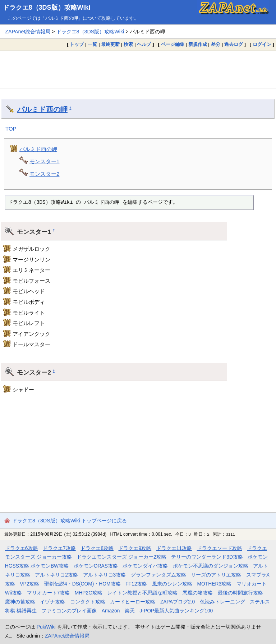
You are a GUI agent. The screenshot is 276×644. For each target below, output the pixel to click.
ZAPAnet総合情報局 (28, 32)
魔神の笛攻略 (20, 602)
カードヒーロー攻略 (133, 602)
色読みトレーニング (222, 602)
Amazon (111, 611)
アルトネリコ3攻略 (105, 575)
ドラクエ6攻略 (22, 548)
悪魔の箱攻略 (198, 593)
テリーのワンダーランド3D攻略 (207, 557)
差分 (216, 44)
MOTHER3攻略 (214, 584)
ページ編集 (173, 44)
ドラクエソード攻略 (220, 548)
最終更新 (110, 44)
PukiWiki (46, 627)
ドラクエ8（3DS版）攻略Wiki (47, 8)
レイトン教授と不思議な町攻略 (142, 593)
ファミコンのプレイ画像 (69, 611)
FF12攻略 (136, 584)
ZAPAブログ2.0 (178, 602)
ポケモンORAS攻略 (96, 566)
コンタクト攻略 (88, 602)
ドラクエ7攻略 (59, 548)
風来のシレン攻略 (172, 584)
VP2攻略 (29, 584)
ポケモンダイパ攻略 (145, 566)
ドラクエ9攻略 (135, 548)
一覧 (92, 44)
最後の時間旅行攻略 (240, 593)
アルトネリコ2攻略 (56, 575)
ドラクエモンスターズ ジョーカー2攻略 (121, 557)
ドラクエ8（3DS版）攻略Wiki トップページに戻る (70, 521)
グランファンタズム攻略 (158, 575)
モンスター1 (44, 161)
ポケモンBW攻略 (50, 566)
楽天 (130, 611)
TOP (11, 129)
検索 (128, 44)
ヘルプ (144, 44)
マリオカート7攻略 (49, 593)
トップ (77, 44)
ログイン (262, 44)
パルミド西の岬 (42, 109)
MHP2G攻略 (89, 593)
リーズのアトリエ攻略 (216, 575)
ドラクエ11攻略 (174, 548)
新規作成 (198, 44)
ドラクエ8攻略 (97, 548)
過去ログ (234, 44)
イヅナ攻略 (52, 602)
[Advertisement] (138, 70)
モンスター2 (44, 174)
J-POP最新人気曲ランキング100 (176, 611)
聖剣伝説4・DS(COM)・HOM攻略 (82, 584)
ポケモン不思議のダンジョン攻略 (211, 566)
